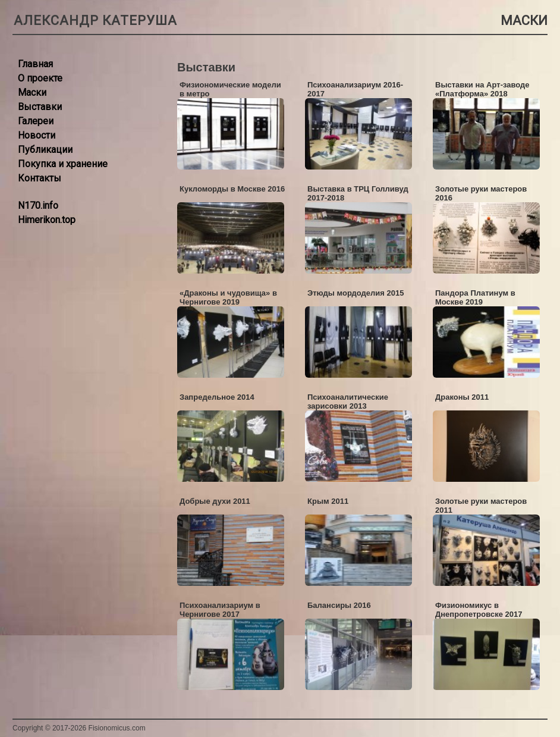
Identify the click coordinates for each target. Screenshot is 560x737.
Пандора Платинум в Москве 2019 (475, 297)
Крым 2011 (328, 501)
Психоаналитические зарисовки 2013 (348, 402)
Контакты (40, 178)
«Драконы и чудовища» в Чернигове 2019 (228, 297)
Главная (35, 64)
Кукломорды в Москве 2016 (232, 189)
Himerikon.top (47, 220)
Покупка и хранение (63, 164)
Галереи (36, 121)
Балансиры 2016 (339, 605)
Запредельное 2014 (217, 397)
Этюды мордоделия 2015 (355, 293)
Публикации (45, 150)
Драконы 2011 (462, 397)
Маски (32, 92)
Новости (37, 135)
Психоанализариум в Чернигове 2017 (220, 610)
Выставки (40, 107)
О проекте (40, 78)
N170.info (38, 206)
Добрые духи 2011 (215, 501)
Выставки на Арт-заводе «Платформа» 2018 (482, 89)
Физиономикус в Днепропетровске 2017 (479, 610)
